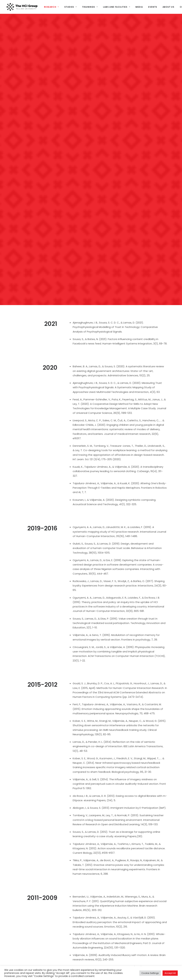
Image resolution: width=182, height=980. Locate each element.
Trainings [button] (90, 7)
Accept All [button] (170, 973)
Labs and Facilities (117, 7)
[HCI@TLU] (22, 7)
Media (139, 7)
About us (168, 7)
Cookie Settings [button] (150, 973)
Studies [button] (70, 7)
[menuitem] (53, 7)
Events (153, 7)
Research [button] (51, 7)
